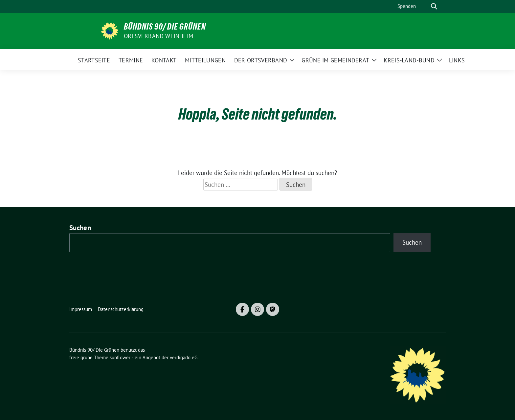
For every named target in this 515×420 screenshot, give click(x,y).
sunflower (120, 357)
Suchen (80, 228)
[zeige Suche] (434, 6)
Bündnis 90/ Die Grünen (165, 27)
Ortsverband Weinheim (158, 36)
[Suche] (425, 6)
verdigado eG (184, 357)
